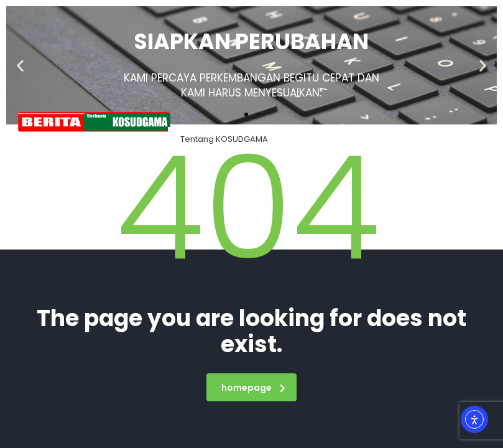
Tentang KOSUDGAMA (224, 139)
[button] (20, 66)
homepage (253, 388)
